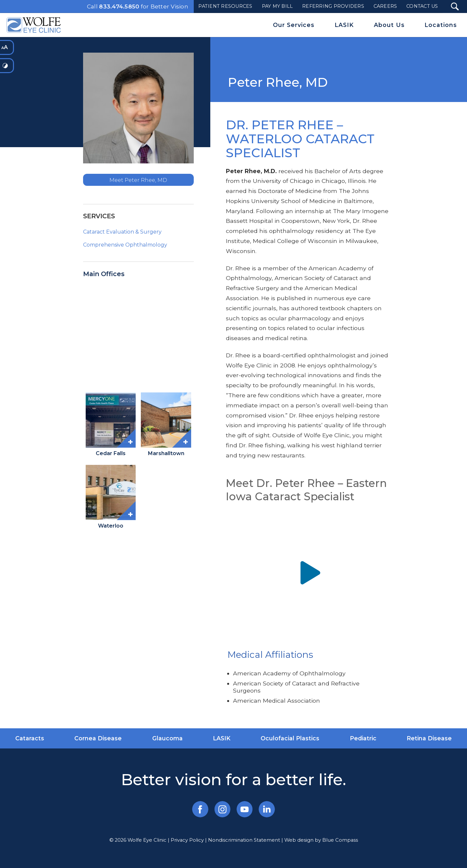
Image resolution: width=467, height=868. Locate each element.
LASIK (222, 738)
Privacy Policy (187, 840)
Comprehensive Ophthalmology (125, 245)
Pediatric (363, 738)
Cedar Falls (111, 453)
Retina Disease (429, 738)
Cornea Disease (98, 738)
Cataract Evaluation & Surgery (122, 232)
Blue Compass (340, 840)
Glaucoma (167, 738)
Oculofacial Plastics (290, 738)
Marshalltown (166, 453)
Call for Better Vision (138, 6)
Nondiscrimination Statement (244, 840)
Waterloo (111, 526)
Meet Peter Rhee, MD (138, 180)
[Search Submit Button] (455, 6)
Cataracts (30, 738)
